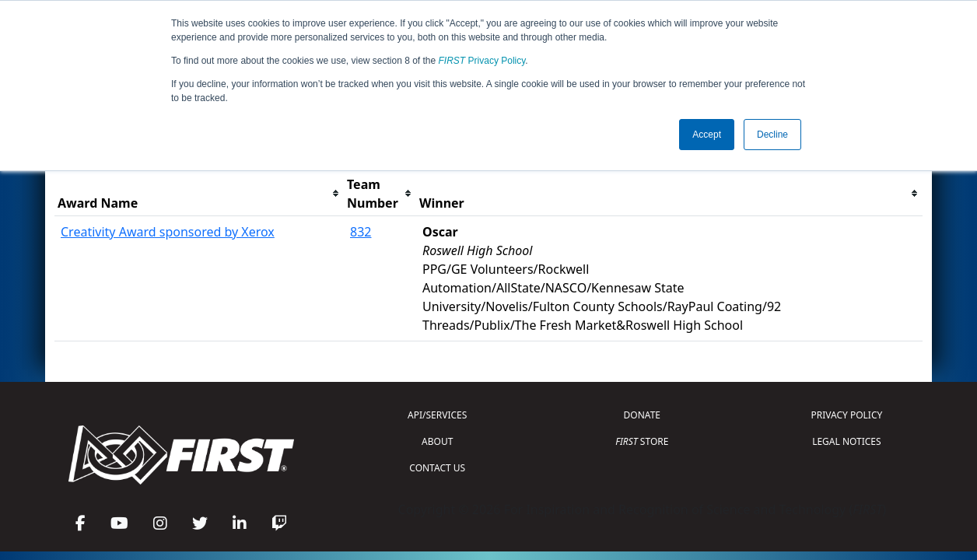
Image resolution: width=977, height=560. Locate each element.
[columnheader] (199, 194)
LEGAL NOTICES (847, 441)
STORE (642, 441)
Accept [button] (707, 135)
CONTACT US (437, 468)
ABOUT (437, 441)
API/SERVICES (437, 415)
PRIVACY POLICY (846, 415)
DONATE (642, 415)
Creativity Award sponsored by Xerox (168, 232)
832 (361, 232)
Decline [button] (772, 135)
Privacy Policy (482, 61)
